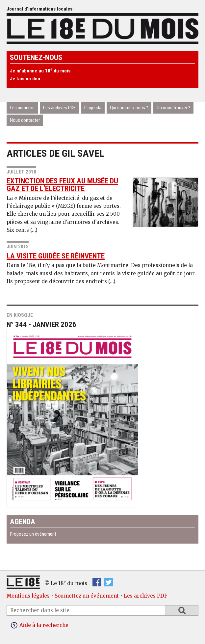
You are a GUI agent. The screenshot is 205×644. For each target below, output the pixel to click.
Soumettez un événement (87, 596)
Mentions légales (28, 596)
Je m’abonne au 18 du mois (40, 71)
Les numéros (22, 108)
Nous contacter (25, 120)
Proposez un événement (33, 534)
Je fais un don (25, 79)
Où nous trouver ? (173, 108)
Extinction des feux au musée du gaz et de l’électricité (62, 185)
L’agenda (93, 108)
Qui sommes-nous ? (129, 108)
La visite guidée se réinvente (56, 256)
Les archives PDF (59, 108)
